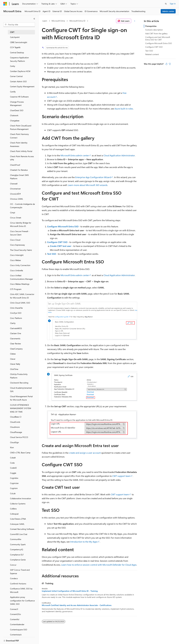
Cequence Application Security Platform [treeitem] (19, 59)
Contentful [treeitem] (15, 619)
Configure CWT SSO (57, 242)
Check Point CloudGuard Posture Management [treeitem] (21, 127)
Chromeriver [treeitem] (15, 189)
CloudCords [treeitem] (15, 422)
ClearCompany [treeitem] (16, 349)
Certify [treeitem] (13, 92)
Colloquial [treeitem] (14, 514)
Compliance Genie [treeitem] (18, 560)
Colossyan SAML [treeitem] (17, 524)
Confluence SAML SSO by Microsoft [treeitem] (21, 590)
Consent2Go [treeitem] (15, 614)
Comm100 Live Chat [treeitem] (19, 534)
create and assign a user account (85, 453)
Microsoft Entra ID (77, 21)
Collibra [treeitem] (13, 509)
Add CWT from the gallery (156, 33)
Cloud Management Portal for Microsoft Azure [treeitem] (21, 398)
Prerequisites (151, 26)
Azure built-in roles (124, 109)
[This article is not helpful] (170, 64)
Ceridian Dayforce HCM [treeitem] (20, 71)
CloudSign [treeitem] (14, 442)
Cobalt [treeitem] (13, 458)
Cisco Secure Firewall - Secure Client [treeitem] (20, 233)
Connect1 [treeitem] (14, 609)
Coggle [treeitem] (13, 473)
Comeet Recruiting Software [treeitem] (22, 529)
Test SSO (52, 254)
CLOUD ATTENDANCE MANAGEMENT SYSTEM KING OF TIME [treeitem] (21, 408)
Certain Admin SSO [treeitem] (18, 81)
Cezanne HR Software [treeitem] (19, 97)
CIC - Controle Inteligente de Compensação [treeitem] (22, 206)
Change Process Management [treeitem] (17, 104)
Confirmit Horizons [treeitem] (18, 584)
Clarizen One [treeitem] (16, 333)
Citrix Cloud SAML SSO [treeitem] (20, 303)
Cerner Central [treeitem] (16, 76)
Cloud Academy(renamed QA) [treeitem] (21, 390)
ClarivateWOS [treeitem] (16, 328)
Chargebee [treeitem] (15, 121)
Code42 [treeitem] (13, 468)
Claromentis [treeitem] (15, 338)
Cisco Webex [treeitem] (15, 260)
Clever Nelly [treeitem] (15, 364)
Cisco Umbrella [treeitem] (17, 270)
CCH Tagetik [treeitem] (15, 47)
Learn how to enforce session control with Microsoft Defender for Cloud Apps (99, 565)
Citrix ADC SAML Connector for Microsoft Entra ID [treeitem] (22, 296)
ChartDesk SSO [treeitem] (17, 110)
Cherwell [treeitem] (14, 184)
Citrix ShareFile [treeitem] (16, 308)
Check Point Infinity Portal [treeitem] (21, 151)
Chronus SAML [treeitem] (17, 199)
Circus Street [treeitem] (16, 218)
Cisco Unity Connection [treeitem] (20, 265)
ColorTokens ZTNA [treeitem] (18, 519)
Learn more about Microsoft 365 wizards (88, 185)
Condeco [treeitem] (14, 578)
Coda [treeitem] (12, 463)
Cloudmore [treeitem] (15, 427)
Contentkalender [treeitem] (17, 624)
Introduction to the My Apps (84, 542)
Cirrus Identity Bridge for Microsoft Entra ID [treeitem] (21, 224)
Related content (152, 54)
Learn (45, 21)
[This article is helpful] (166, 64)
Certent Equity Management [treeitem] (22, 86)
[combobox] (19, 25)
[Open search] (166, 4)
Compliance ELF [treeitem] (17, 555)
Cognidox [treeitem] (14, 478)
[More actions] (135, 21)
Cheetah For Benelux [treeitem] (19, 170)
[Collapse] (34, 19)
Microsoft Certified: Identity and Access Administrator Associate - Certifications (77, 605)
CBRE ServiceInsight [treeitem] (19, 42)
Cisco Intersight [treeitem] (17, 255)
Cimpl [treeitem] (13, 213)
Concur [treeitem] (13, 565)
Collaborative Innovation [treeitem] (21, 498)
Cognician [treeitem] (14, 483)
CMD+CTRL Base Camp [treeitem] (20, 453)
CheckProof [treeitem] (15, 165)
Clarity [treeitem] (13, 323)
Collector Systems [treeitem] (18, 504)
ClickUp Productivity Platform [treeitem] (19, 376)
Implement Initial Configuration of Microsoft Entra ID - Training (70, 591)
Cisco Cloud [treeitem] (15, 240)
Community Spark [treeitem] (18, 544)
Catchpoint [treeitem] (15, 37)
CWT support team (121, 476)
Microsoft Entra (58, 21)
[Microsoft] (5, 4)
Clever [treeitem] (13, 359)
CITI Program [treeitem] (16, 289)
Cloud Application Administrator (119, 155)
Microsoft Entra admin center (75, 155)
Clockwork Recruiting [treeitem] (19, 383)
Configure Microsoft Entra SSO (63, 226)
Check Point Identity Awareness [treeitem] (19, 144)
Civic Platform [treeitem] (16, 318)
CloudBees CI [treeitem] (16, 417)
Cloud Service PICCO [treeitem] (19, 437)
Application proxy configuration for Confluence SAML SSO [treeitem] (22, 601)
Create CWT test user (61, 246)
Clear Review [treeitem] (15, 344)
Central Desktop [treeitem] (17, 52)
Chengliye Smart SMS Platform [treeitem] (19, 177)
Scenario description (154, 30)
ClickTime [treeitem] (14, 369)
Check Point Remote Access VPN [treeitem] (22, 158)
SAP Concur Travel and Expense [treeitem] (20, 572)
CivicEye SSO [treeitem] (16, 313)
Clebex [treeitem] (13, 354)
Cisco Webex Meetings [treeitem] (20, 284)
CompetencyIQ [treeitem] (17, 549)
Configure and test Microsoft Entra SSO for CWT (158, 38)
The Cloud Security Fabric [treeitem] (21, 250)
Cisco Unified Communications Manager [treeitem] (21, 277)
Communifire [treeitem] (16, 539)
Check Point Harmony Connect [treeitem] (19, 136)
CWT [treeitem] (12, 32)
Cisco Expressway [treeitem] (17, 245)
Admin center (168, 11)
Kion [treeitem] (12, 447)
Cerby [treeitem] (13, 66)
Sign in (173, 4)
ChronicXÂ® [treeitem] (15, 194)
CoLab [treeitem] (13, 493)
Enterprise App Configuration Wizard (93, 177)
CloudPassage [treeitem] (16, 432)
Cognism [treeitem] (14, 488)
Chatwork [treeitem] (14, 115)
